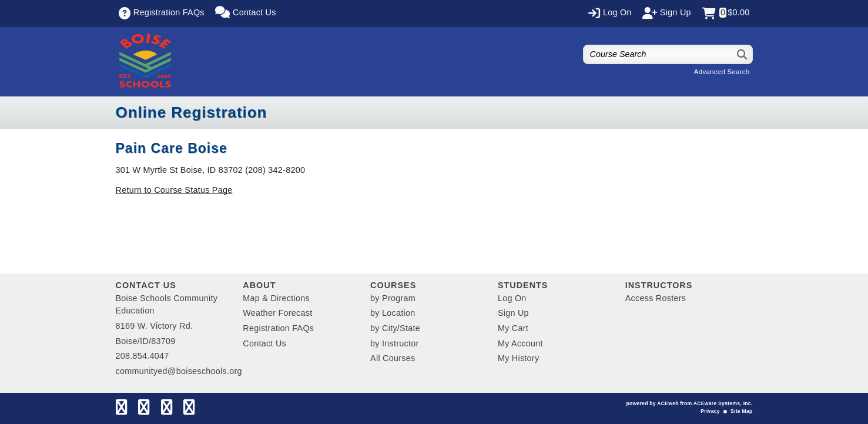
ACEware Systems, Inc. (723, 403)
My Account (520, 343)
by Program (393, 298)
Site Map (741, 411)
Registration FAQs (278, 328)
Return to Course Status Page (174, 190)
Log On (512, 298)
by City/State (395, 328)
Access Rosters (656, 298)
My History (518, 358)
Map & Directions (276, 298)
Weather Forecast (277, 313)
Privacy (710, 411)
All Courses (393, 358)
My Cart (513, 328)
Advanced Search (722, 72)
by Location (393, 313)
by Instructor (394, 343)
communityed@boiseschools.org (179, 371)
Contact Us (264, 343)
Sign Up (513, 313)
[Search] (743, 54)
